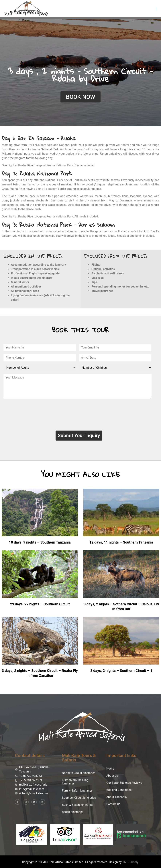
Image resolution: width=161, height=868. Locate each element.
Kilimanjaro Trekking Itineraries (75, 782)
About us (112, 776)
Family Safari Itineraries (77, 791)
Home (110, 769)
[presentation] (79, 416)
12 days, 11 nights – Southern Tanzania (121, 542)
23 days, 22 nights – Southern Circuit (40, 604)
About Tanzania (117, 797)
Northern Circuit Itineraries (79, 773)
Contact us (113, 804)
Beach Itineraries (73, 812)
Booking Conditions (119, 790)
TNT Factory (130, 862)
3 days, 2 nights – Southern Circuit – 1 (121, 671)
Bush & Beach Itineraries (77, 805)
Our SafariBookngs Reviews (124, 783)
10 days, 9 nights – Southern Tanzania (40, 542)
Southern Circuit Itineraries (79, 798)
